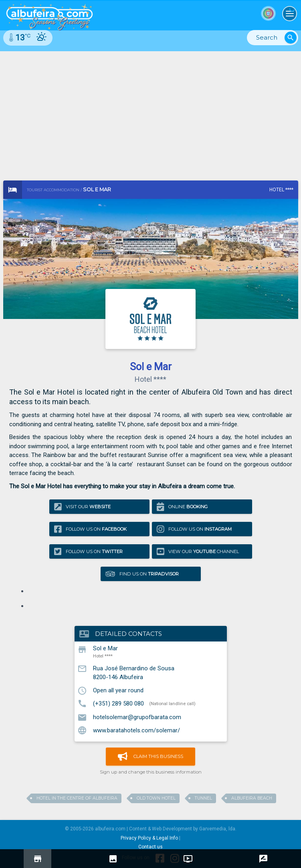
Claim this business (150, 757)
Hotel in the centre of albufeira (77, 798)
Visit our (82, 507)
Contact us (150, 847)
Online (182, 507)
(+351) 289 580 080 (118, 703)
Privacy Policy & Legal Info (149, 838)
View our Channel (198, 551)
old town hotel (156, 798)
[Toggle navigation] (290, 14)
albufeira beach (252, 798)
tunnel (203, 798)
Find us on (142, 574)
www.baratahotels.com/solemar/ (136, 730)
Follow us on (90, 529)
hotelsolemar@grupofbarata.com (137, 717)
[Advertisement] (150, 111)
